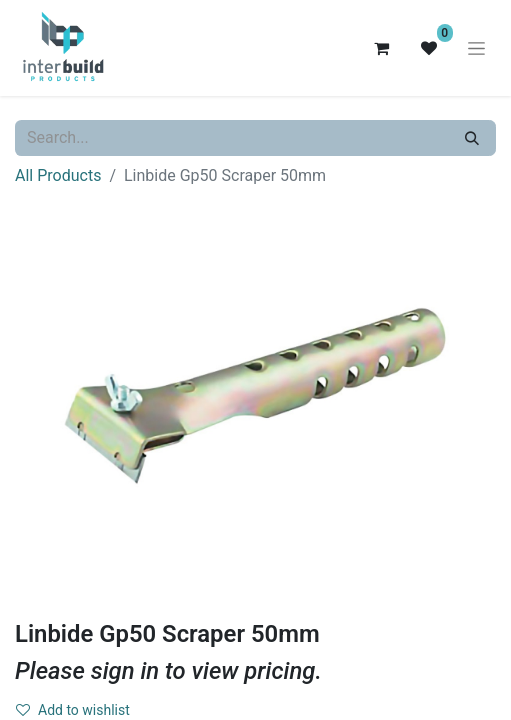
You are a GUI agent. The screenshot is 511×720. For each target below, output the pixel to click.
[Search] (472, 138)
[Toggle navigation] (476, 48)
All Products (58, 175)
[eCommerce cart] (381, 48)
